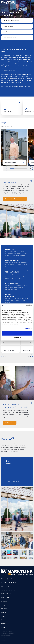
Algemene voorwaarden (8, 633)
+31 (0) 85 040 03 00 (10, 583)
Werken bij (4, 627)
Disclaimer (4, 640)
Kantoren (4, 620)
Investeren (4, 601)
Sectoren (4, 609)
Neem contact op (13, 481)
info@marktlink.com (10, 579)
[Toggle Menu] (32, 2)
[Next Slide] (31, 168)
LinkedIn (7, 586)
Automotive (6, 343)
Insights (4, 612)
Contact (4, 624)
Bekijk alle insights (8, 126)
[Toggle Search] (29, 2)
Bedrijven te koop (6, 605)
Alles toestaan (17, 333)
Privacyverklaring (6, 636)
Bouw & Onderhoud (9, 350)
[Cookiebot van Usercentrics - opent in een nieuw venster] (26, 305)
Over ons (4, 616)
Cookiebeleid (5, 638)
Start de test (10, 423)
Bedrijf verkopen (6, 594)
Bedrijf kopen (5, 598)
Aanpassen (17, 337)
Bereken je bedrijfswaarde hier (15, 199)
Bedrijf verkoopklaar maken (9, 590)
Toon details (27, 328)
